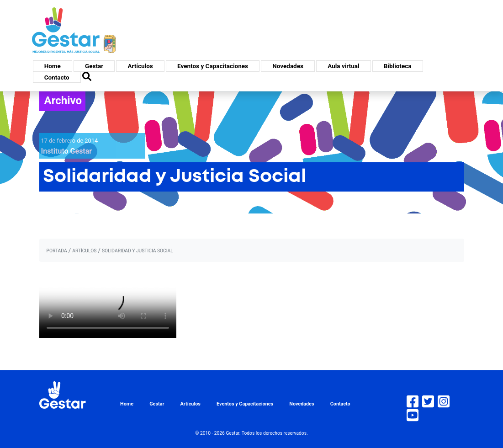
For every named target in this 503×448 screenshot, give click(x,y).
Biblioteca (398, 66)
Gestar (94, 66)
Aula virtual (343, 66)
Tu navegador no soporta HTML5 (108, 304)
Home (53, 66)
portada (57, 251)
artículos (84, 251)
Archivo (63, 101)
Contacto (57, 77)
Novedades (288, 66)
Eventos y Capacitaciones (213, 66)
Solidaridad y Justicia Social (138, 251)
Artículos (140, 66)
